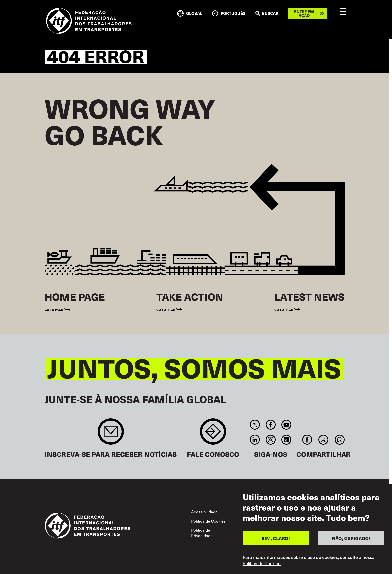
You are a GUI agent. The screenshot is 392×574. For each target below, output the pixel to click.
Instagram (271, 440)
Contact (213, 434)
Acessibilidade (204, 512)
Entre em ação (304, 13)
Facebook (271, 425)
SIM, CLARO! (276, 538)
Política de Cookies (208, 521)
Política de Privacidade (202, 533)
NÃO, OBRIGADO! (351, 538)
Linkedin (255, 440)
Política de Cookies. (262, 563)
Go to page (54, 309)
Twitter (255, 425)
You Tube (287, 425)
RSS (287, 440)
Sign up (111, 434)
